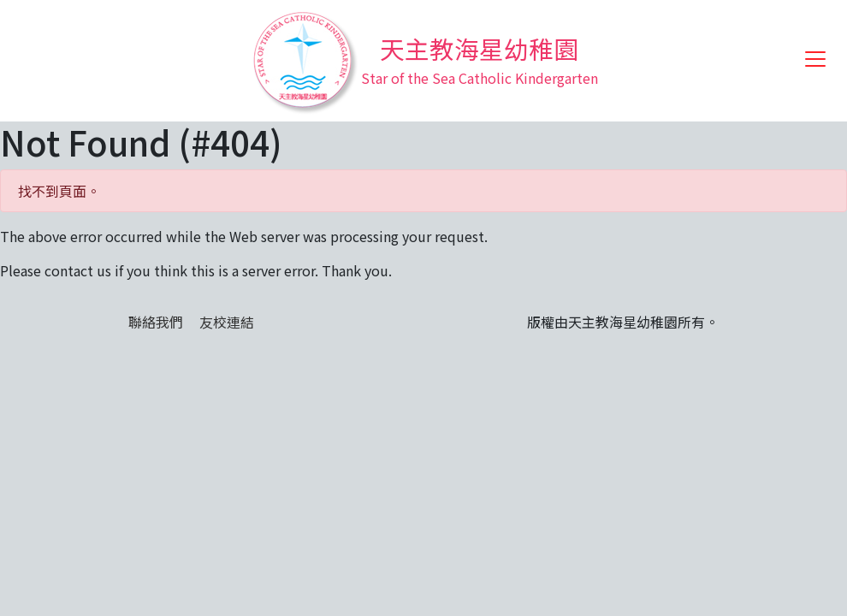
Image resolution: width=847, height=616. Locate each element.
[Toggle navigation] (815, 59)
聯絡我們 (156, 322)
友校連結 (227, 322)
